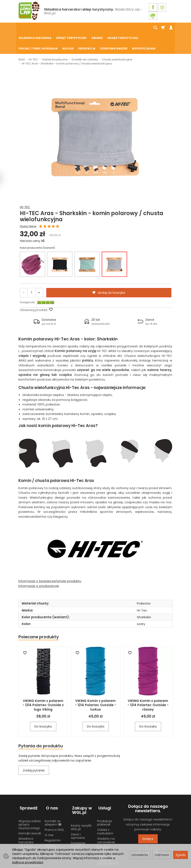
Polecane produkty (40, 616)
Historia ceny (32, 220)
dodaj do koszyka (111, 272)
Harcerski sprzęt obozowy (30, 840)
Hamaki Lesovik (30, 810)
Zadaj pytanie (34, 750)
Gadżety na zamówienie (106, 817)
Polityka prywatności (54, 824)
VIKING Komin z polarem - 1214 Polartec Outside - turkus (96, 685)
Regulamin (53, 817)
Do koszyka (43, 706)
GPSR (75, 832)
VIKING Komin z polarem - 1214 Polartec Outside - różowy (148, 685)
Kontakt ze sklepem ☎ (53, 799)
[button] (45, 301)
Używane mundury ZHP (107, 826)
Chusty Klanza (29, 824)
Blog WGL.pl (53, 831)
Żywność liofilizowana (27, 831)
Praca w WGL (54, 806)
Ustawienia (140, 855)
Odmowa (162, 855)
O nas (49, 812)
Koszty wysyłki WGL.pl (81, 804)
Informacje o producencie (39, 565)
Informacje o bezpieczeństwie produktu (50, 560)
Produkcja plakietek (104, 799)
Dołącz (148, 819)
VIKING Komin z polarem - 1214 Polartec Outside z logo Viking (43, 685)
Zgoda (181, 855)
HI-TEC (25, 186)
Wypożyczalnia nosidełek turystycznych (108, 836)
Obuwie (97, 28)
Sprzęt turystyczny (71, 28)
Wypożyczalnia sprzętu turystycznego (30, 801)
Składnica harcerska (35, 28)
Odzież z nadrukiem (105, 808)
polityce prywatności (28, 862)
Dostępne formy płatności (78, 823)
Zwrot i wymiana (78, 813)
